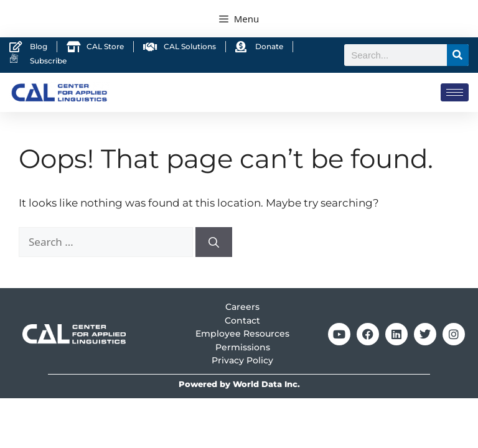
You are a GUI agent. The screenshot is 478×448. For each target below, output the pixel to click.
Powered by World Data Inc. (239, 384)
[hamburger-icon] (455, 92)
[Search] (458, 55)
